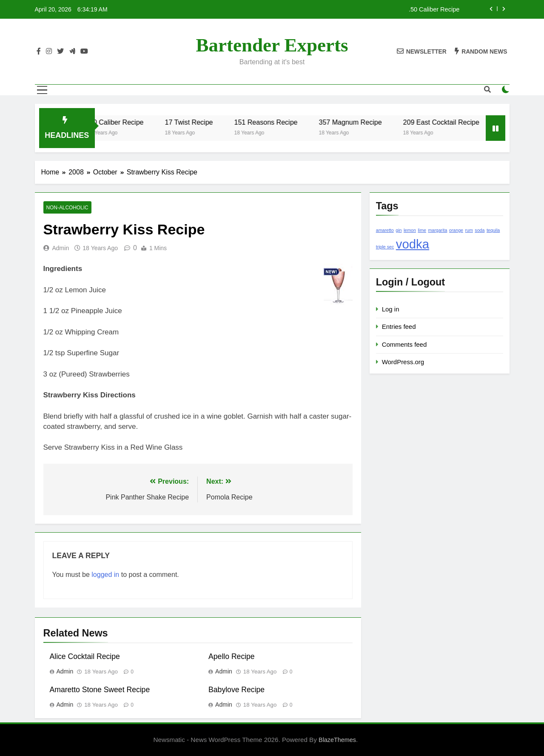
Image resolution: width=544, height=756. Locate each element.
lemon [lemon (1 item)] (410, 230)
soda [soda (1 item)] (480, 230)
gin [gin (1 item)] (399, 230)
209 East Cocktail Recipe (452, 122)
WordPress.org (403, 362)
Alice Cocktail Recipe (85, 656)
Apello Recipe (232, 656)
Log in (391, 309)
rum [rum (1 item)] (469, 230)
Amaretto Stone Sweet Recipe (100, 690)
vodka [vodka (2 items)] (413, 244)
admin (61, 248)
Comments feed (404, 344)
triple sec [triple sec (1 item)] (385, 247)
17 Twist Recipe (200, 122)
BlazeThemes (337, 740)
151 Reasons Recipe (277, 122)
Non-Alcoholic (67, 208)
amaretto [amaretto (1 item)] (385, 230)
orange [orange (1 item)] (456, 230)
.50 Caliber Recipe (434, 9)
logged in (105, 575)
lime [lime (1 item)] (422, 230)
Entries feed (399, 327)
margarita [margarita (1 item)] (437, 230)
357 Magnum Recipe (361, 122)
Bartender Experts (272, 45)
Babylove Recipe (236, 690)
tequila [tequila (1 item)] (493, 230)
